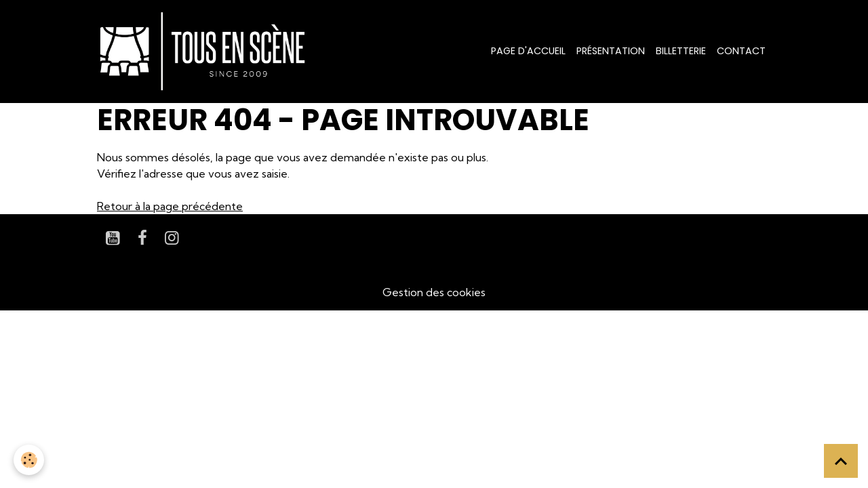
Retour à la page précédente (170, 206)
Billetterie (681, 51)
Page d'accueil (528, 51)
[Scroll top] (841, 461)
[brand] (205, 52)
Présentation (611, 51)
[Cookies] (29, 460)
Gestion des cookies (434, 292)
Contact (741, 51)
